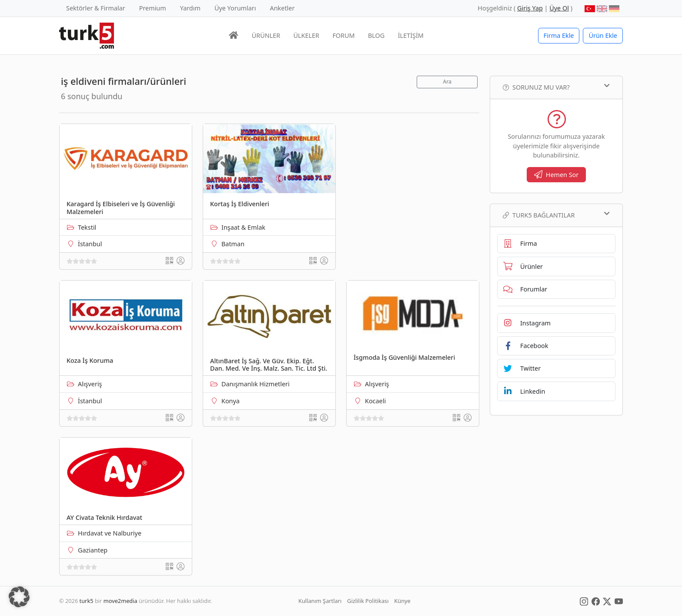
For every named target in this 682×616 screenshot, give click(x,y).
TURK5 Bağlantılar (556, 215)
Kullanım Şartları (320, 601)
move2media (120, 601)
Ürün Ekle (603, 35)
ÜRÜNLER (266, 35)
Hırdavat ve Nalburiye (110, 533)
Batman (233, 244)
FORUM (343, 35)
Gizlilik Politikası (368, 601)
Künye (402, 601)
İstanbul (90, 244)
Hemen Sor (557, 175)
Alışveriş (90, 384)
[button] (19, 597)
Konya (231, 401)
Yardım (190, 8)
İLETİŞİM (411, 35)
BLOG (376, 35)
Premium (153, 8)
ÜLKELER (306, 35)
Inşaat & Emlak (243, 227)
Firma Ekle (559, 35)
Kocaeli (375, 401)
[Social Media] (584, 601)
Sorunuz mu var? (556, 87)
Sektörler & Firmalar (96, 8)
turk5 (87, 601)
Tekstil (87, 227)
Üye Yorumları (235, 8)
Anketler (282, 8)
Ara (447, 82)
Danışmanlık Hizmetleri (256, 384)
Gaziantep (93, 550)
